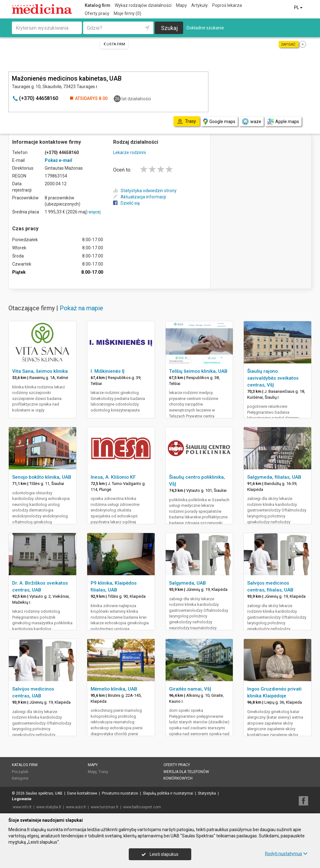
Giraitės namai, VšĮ (190, 689)
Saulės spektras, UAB (44, 793)
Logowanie (22, 799)
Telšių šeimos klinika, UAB (198, 371)
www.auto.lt (76, 807)
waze (251, 122)
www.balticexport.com (142, 807)
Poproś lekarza (227, 5)
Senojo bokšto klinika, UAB (42, 477)
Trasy (103, 772)
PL (299, 7)
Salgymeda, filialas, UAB (274, 477)
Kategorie (20, 778)
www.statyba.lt (49, 807)
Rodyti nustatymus (286, 854)
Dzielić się (126, 203)
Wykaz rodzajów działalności (143, 5)
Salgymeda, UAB (187, 583)
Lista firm (114, 44)
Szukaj (169, 28)
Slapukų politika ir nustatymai (168, 793)
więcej (95, 212)
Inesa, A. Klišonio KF (113, 477)
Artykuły (200, 5)
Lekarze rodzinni (130, 152)
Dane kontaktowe (82, 793)
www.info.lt (22, 807)
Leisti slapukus (160, 854)
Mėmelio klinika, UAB (114, 689)
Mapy (181, 5)
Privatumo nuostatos (120, 793)
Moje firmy (127, 13)
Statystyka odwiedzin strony (145, 191)
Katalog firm (97, 5)
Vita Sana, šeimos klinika (40, 371)
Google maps (219, 122)
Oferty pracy (97, 13)
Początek (20, 772)
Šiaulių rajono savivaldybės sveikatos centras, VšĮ (273, 378)
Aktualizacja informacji (140, 197)
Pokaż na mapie (81, 308)
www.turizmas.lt (105, 807)
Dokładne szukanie (205, 28)
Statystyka (207, 793)
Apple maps (283, 122)
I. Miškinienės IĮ (107, 371)
